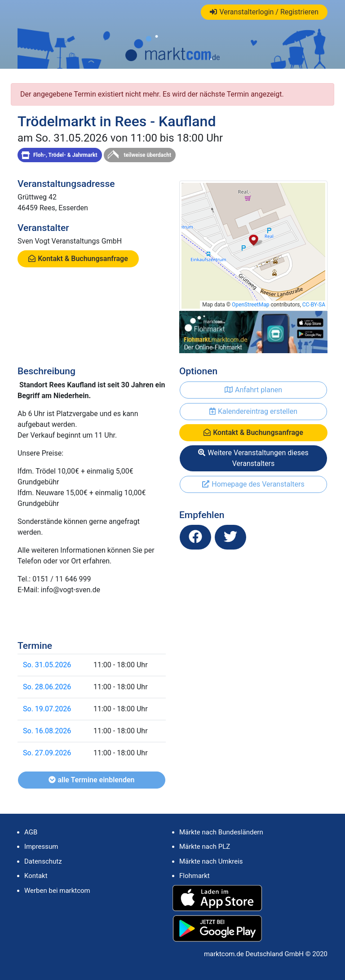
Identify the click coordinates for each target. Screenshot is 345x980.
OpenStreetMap (250, 305)
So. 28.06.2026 (47, 687)
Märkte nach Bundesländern (221, 832)
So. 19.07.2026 (47, 709)
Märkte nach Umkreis (211, 861)
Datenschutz (43, 861)
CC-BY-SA (314, 305)
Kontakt (36, 876)
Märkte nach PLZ (205, 847)
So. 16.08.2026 (47, 731)
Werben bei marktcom (57, 891)
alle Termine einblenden (91, 780)
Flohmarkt (195, 876)
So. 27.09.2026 (47, 753)
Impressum (41, 847)
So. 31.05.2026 (47, 665)
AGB (31, 832)
